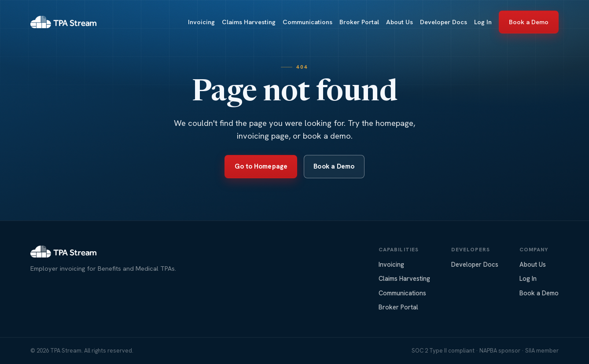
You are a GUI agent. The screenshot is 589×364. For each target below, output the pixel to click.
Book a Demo (529, 22)
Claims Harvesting (249, 22)
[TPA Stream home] (63, 22)
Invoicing (201, 22)
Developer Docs (444, 22)
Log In (483, 22)
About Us (399, 22)
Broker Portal (359, 22)
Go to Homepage (261, 166)
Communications (307, 22)
